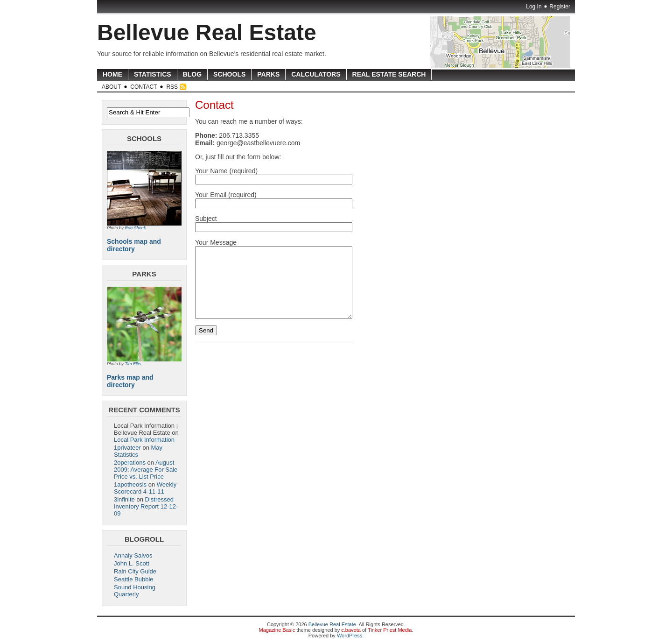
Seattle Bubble (134, 579)
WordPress (350, 636)
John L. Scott (132, 563)
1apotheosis (130, 484)
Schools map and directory (134, 245)
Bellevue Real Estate (207, 32)
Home (112, 74)
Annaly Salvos (133, 555)
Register (560, 7)
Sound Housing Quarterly (135, 591)
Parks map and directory (130, 381)
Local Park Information (144, 440)
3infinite (124, 499)
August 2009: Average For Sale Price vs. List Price (146, 470)
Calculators (316, 74)
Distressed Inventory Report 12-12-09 (146, 506)
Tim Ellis (133, 364)
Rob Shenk (135, 228)
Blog (192, 74)
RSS (172, 87)
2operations (130, 463)
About (111, 87)
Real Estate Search (389, 74)
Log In (534, 7)
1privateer (127, 448)
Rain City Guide (135, 571)
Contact (143, 87)
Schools (229, 74)
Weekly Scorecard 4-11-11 (145, 488)
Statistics (153, 74)
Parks (268, 74)
